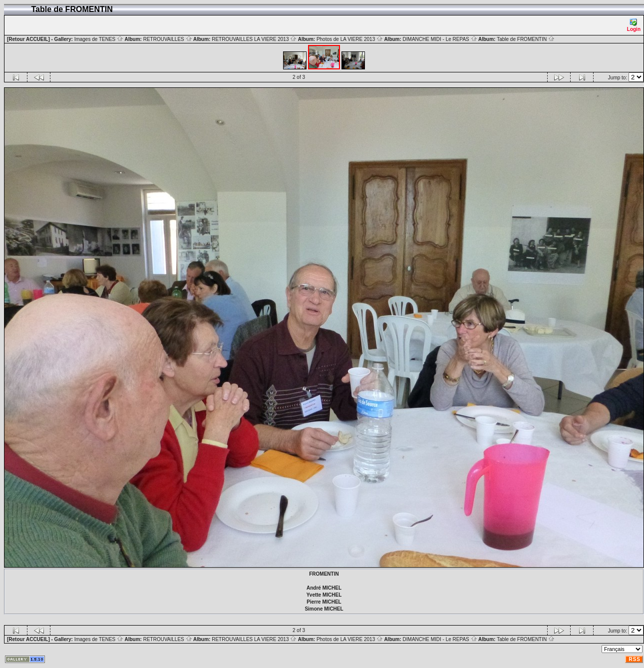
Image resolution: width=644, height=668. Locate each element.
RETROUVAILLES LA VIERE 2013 (254, 39)
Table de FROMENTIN (526, 39)
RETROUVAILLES (168, 39)
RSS (635, 659)
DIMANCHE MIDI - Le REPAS (440, 39)
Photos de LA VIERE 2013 (350, 39)
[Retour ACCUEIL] (28, 39)
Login (634, 25)
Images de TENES (99, 39)
